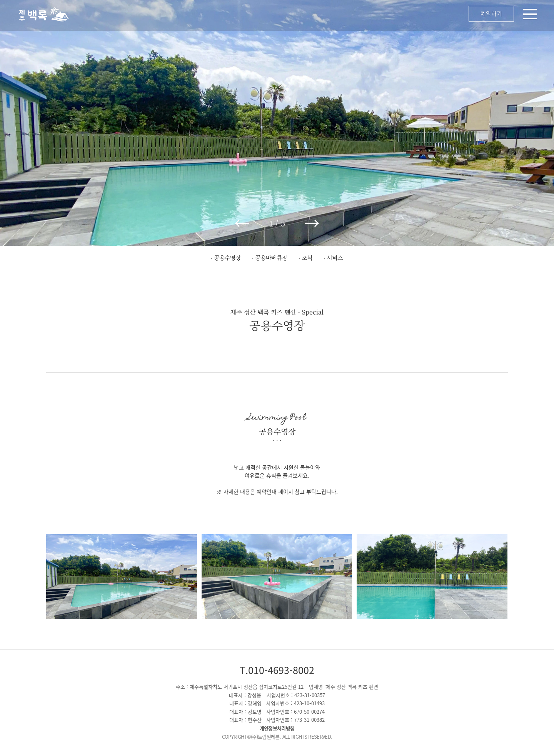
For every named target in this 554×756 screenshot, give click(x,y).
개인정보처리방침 (277, 728)
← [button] (242, 223)
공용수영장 (227, 257)
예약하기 (491, 13)
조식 (307, 257)
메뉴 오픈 (315, 15)
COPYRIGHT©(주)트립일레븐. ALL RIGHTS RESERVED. (277, 737)
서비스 (335, 257)
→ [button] (312, 223)
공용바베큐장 (271, 257)
